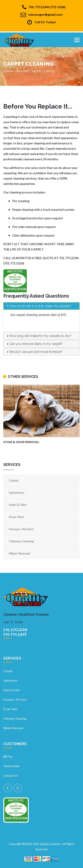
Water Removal (19, 553)
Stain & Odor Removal (21, 442)
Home (8, 71)
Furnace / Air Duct (21, 529)
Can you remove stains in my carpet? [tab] (34, 344)
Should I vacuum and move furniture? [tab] (34, 352)
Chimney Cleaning (21, 541)
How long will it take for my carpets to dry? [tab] (39, 336)
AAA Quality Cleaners (47, 844)
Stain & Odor (18, 505)
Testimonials (12, 766)
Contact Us (11, 776)
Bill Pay (8, 757)
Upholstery (17, 492)
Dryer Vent (16, 517)
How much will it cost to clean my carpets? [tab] (39, 306)
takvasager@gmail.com (41, 15)
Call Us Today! (42, 22)
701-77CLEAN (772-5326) (44, 7)
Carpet (14, 480)
